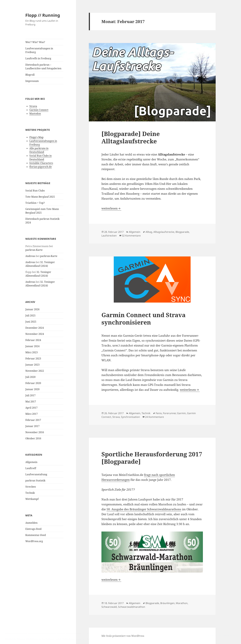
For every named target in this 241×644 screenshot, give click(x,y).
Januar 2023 (32, 365)
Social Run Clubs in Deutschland (40, 158)
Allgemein (31, 462)
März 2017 (32, 414)
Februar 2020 (33, 383)
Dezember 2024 (35, 328)
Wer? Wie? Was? (35, 42)
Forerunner (169, 413)
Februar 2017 (33, 420)
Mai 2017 (31, 402)
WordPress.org (34, 541)
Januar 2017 (32, 426)
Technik (30, 493)
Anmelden (31, 523)
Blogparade (182, 232)
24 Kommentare (154, 417)
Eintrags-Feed (33, 529)
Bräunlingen (167, 603)
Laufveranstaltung (36, 474)
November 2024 (35, 334)
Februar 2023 (33, 358)
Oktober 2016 (33, 438)
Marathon (182, 603)
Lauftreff (31, 468)
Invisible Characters (41, 163)
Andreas (30, 256)
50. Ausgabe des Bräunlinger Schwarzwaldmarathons (144, 509)
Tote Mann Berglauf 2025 (40, 197)
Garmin (181, 413)
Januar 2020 (32, 389)
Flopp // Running (43, 15)
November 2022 (35, 371)
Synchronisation (130, 417)
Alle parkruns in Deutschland (39, 150)
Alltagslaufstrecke (164, 232)
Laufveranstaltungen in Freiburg (39, 50)
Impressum (32, 81)
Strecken (31, 487)
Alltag (149, 232)
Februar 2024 (33, 340)
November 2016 (35, 432)
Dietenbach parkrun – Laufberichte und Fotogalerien (43, 67)
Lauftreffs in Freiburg (38, 58)
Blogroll (30, 75)
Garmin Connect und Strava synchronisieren (143, 318)
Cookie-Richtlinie (83, 639)
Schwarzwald (109, 607)
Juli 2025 (30, 315)
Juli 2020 (30, 377)
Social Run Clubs (35, 191)
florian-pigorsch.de (41, 167)
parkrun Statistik (35, 481)
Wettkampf (32, 499)
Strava (33, 106)
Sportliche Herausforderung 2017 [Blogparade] (152, 458)
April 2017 (31, 408)
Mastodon (35, 114)
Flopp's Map (36, 137)
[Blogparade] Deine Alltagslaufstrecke (131, 137)
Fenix (159, 413)
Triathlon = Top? (35, 203)
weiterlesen (111, 208)
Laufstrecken (109, 236)
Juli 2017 (30, 395)
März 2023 (32, 352)
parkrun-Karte (34, 250)
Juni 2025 (31, 322)
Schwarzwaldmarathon (132, 607)
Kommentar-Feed (36, 535)
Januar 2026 (32, 309)
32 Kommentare (131, 236)
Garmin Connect (39, 110)
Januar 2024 (32, 346)
